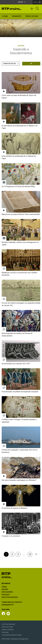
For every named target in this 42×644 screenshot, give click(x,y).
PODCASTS (6, 595)
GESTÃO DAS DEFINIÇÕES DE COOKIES (12, 635)
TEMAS (4, 587)
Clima (5, 16)
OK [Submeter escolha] (31, 64)
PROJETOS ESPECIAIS (10, 597)
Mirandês (17, 16)
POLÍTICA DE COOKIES (7, 627)
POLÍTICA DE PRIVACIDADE (8, 624)
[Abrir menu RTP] (21, 2)
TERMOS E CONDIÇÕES (8, 630)
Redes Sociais (32, 16)
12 (30, 554)
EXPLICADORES (7, 592)
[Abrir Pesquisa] (37, 9)
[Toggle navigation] (33, 10)
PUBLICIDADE (5, 632)
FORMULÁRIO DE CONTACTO (12, 602)
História (21, 46)
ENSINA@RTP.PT (8, 605)
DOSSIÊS (5, 589)
